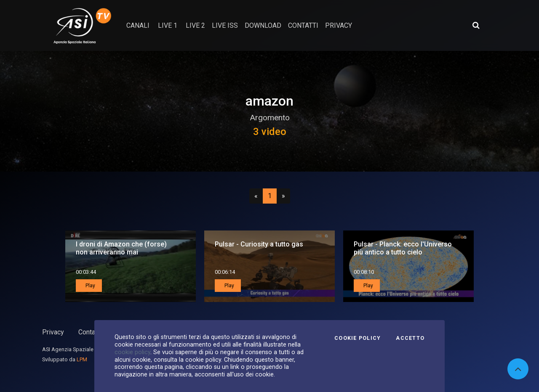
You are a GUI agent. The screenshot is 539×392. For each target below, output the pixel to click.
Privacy (53, 332)
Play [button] (90, 286)
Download (263, 25)
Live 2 (195, 25)
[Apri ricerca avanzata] (476, 25)
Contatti (90, 332)
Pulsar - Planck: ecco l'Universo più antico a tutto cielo (403, 248)
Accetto (410, 338)
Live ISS (225, 25)
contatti (303, 25)
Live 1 (168, 25)
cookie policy (132, 352)
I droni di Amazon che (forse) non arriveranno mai (121, 248)
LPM (82, 359)
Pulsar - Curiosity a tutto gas (259, 244)
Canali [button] (138, 25)
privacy (339, 25)
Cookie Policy (358, 338)
